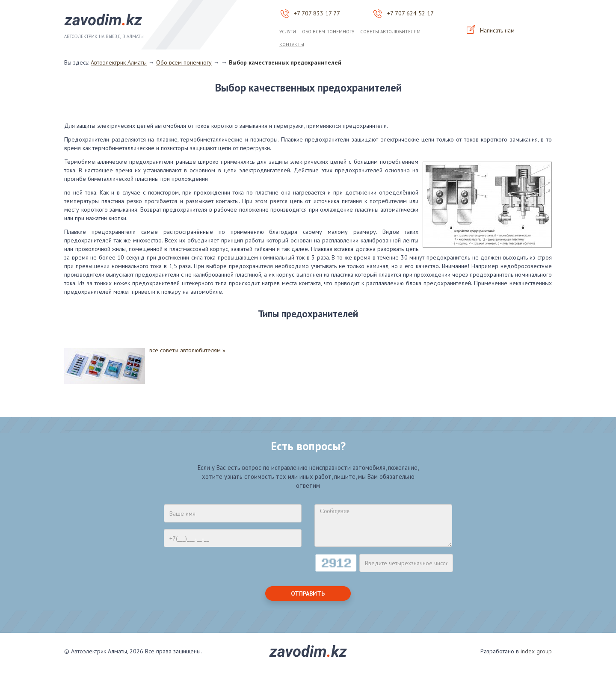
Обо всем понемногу (328, 32)
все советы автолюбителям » (187, 350)
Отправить (308, 593)
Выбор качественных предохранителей (285, 62)
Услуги (288, 32)
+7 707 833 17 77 (317, 13)
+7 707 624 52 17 (410, 13)
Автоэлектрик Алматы (119, 62)
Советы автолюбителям (390, 32)
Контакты (292, 44)
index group (536, 651)
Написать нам (490, 31)
